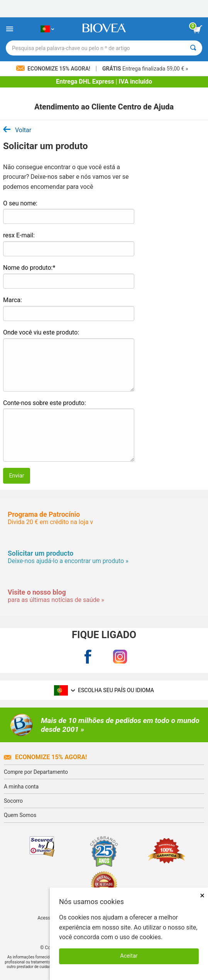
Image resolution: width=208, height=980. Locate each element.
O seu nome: (20, 203)
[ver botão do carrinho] (198, 29)
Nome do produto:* (29, 268)
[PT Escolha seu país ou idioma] (47, 29)
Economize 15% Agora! (54, 69)
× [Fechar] (202, 895)
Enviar (16, 476)
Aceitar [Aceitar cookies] (129, 956)
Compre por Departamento (36, 772)
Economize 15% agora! (45, 757)
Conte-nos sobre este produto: (45, 403)
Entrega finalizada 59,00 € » (145, 69)
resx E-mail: (19, 235)
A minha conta (21, 787)
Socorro (13, 801)
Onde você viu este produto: (41, 332)
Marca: (13, 300)
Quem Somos (20, 815)
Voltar (17, 130)
